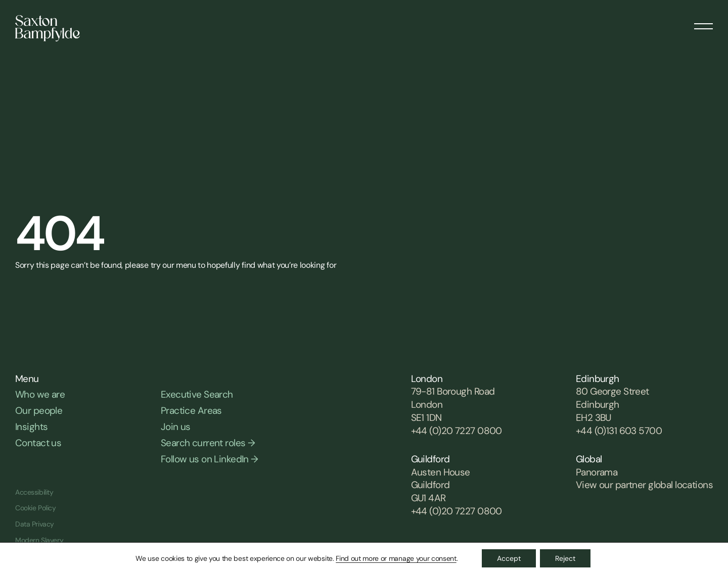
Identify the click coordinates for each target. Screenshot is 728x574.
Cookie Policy (36, 508)
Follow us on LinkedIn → (210, 459)
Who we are (40, 394)
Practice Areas (191, 411)
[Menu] (703, 23)
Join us (176, 427)
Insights (31, 427)
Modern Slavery (39, 540)
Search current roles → (208, 443)
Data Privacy (35, 524)
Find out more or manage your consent (396, 558)
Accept (509, 558)
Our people (39, 411)
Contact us (38, 443)
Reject (565, 558)
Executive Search (197, 394)
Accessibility (34, 492)
